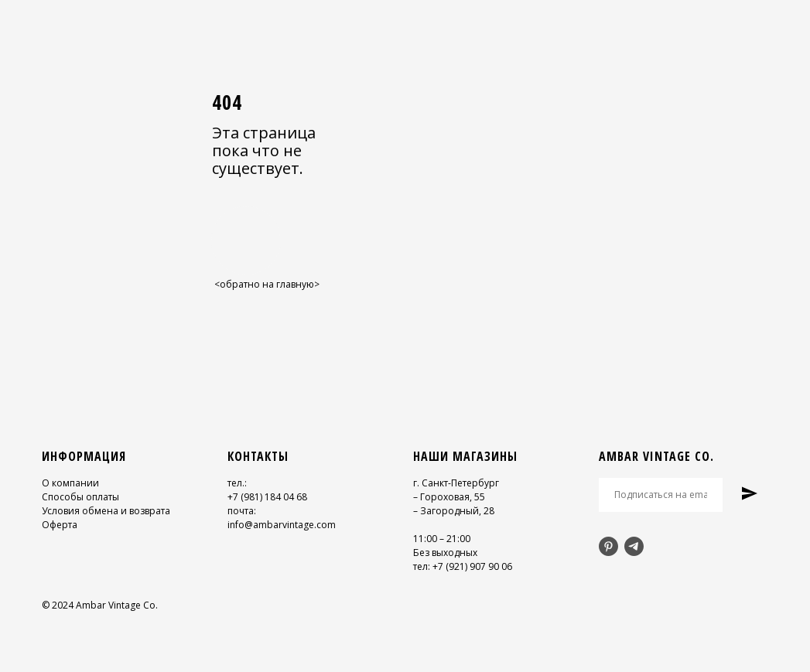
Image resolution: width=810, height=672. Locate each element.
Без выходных (445, 553)
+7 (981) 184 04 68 (267, 497)
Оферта (60, 525)
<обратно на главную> (267, 284)
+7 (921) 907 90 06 (472, 566)
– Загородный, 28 (454, 511)
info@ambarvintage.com (282, 525)
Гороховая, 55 (453, 497)
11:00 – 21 (435, 539)
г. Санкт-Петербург (456, 483)
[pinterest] (608, 546)
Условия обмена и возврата (106, 511)
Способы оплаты (80, 497)
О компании (70, 483)
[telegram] (634, 546)
